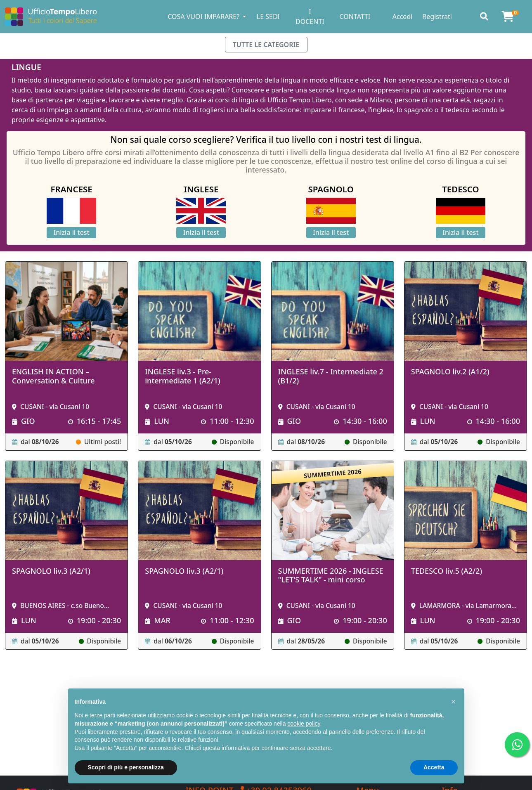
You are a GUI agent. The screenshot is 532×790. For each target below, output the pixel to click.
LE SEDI (268, 17)
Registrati (437, 17)
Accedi (403, 17)
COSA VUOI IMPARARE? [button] (204, 17)
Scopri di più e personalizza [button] (126, 767)
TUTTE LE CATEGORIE (266, 45)
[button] (454, 702)
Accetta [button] (434, 767)
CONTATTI (355, 17)
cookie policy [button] (304, 724)
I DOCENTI (310, 17)
